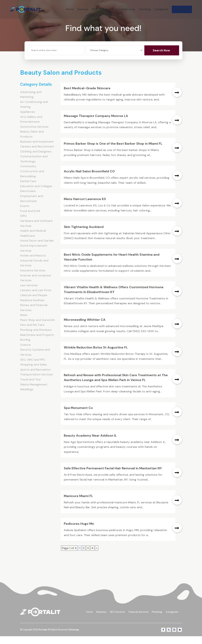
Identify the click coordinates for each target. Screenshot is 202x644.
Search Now (161, 58)
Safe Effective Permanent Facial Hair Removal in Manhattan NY (113, 476)
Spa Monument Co (78, 416)
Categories (161, 9)
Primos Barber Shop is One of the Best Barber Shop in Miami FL (113, 151)
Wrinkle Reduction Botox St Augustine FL (96, 355)
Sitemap (74, 638)
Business (83, 9)
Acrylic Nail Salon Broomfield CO (89, 179)
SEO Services (100, 9)
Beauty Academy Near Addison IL (90, 443)
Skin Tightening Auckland (84, 235)
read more (177, 100)
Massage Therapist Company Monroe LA (96, 124)
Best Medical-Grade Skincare (87, 96)
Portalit (43, 638)
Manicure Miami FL (78, 504)
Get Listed (182, 9)
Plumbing (145, 9)
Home (70, 9)
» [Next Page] (97, 556)
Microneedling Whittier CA (85, 328)
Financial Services (124, 9)
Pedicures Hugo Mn (79, 532)
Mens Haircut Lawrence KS (85, 207)
